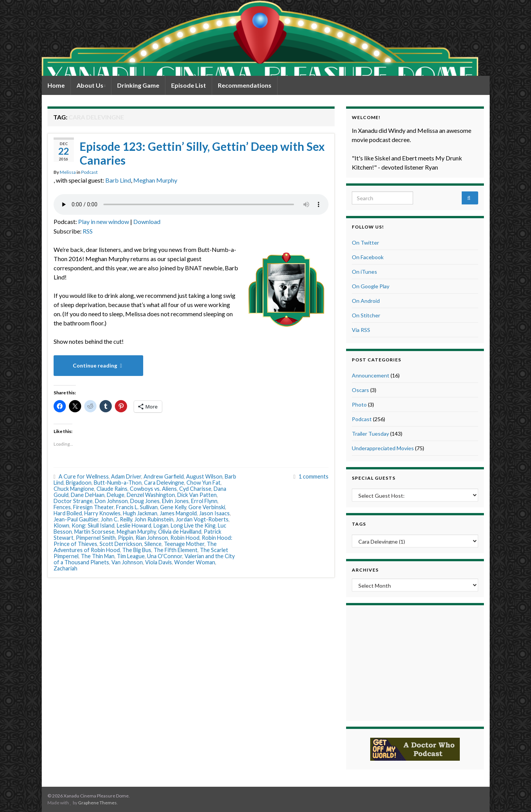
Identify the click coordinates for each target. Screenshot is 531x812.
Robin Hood (185, 538)
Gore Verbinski (207, 507)
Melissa (68, 172)
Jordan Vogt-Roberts (202, 519)
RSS (88, 231)
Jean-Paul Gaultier (76, 519)
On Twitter (365, 243)
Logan (161, 525)
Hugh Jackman (140, 513)
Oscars (360, 390)
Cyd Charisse (195, 489)
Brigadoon (79, 483)
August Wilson (204, 476)
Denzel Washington (151, 495)
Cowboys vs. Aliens (153, 489)
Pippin (126, 538)
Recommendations (245, 85)
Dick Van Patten (197, 495)
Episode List (189, 85)
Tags (359, 524)
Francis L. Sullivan (137, 507)
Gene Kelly (173, 507)
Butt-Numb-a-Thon (118, 483)
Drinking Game (138, 85)
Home (56, 85)
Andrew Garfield (164, 476)
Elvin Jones (175, 501)
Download (147, 221)
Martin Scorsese (94, 532)
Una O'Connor (165, 556)
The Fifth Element (176, 550)
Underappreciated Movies (383, 448)
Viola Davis (158, 562)
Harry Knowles (102, 513)
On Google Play (371, 286)
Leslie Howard (134, 525)
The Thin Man (98, 556)
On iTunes (364, 272)
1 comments (314, 476)
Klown (61, 525)
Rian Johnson (152, 538)
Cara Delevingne (164, 483)
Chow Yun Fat (203, 483)
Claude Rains (112, 489)
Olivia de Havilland (180, 532)
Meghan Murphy (155, 180)
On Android (366, 301)
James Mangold (178, 513)
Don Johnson (111, 501)
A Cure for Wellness (84, 476)
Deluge (116, 495)
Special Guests (374, 478)
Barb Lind (118, 180)
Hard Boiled (68, 513)
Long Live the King (193, 525)
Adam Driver (126, 476)
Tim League (131, 556)
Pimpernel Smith (96, 538)
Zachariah (65, 568)
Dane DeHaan (88, 495)
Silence (153, 544)
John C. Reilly (116, 519)
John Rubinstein (154, 519)
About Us (91, 85)
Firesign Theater (93, 507)
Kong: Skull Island (93, 525)
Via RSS (361, 330)
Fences (62, 507)
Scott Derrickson (121, 544)
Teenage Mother (184, 544)
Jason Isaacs (214, 513)
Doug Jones (145, 501)
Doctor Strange (73, 501)
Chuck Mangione (74, 489)
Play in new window (104, 221)
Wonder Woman (195, 562)
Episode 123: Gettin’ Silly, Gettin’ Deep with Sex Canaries (202, 153)
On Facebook (368, 257)
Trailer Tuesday (370, 434)
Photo (359, 404)
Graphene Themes (97, 803)
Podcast (89, 172)
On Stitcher (366, 315)
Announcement (371, 375)
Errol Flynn (204, 501)
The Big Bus (137, 550)
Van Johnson (127, 562)
